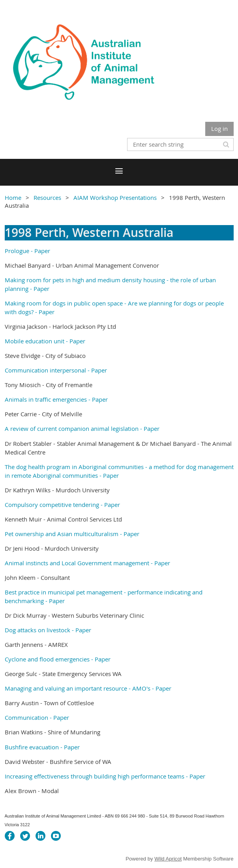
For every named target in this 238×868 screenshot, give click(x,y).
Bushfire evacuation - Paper (42, 747)
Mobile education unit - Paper (45, 341)
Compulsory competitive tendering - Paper (62, 505)
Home (13, 197)
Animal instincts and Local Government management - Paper (87, 563)
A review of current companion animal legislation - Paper (82, 428)
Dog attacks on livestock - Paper (48, 630)
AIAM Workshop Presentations (115, 197)
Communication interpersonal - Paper (56, 370)
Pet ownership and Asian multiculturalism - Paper (73, 534)
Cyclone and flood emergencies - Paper (58, 659)
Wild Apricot (168, 859)
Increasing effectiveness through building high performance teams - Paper (105, 776)
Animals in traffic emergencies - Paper (56, 399)
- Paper (40, 251)
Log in (219, 129)
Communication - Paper (37, 717)
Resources (47, 197)
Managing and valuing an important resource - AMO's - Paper (88, 688)
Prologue (17, 251)
